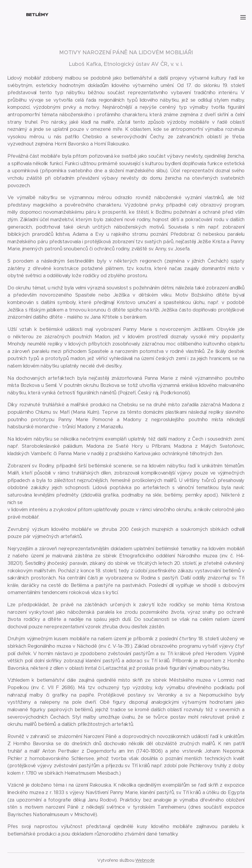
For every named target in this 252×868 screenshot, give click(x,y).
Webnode (145, 860)
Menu (243, 17)
